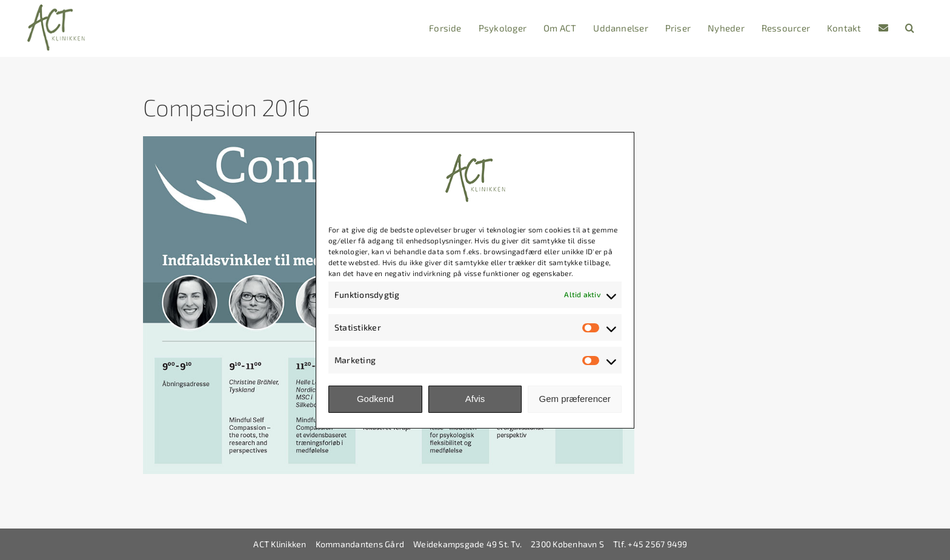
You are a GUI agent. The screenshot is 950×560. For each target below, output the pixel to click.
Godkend (375, 399)
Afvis (475, 399)
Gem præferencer (574, 399)
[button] (910, 28)
